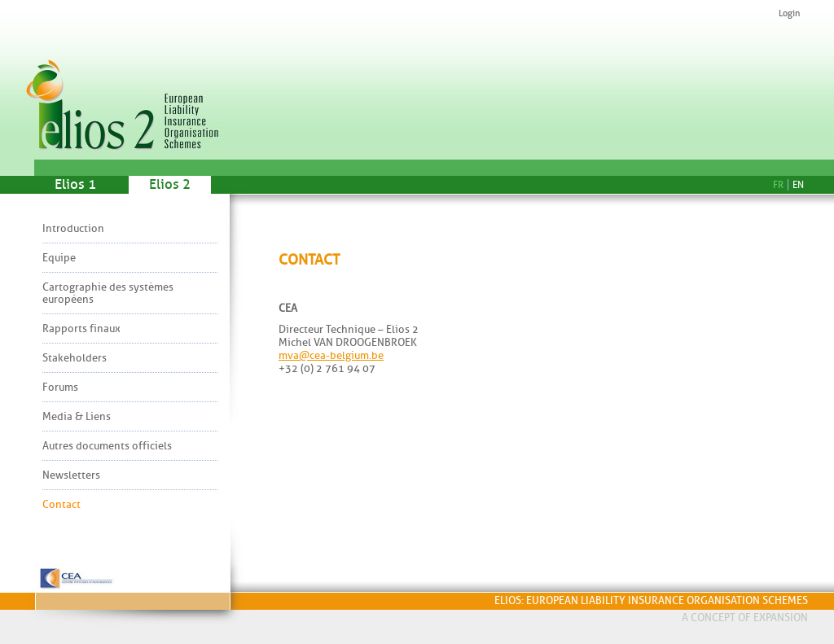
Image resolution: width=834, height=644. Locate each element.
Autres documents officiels (107, 446)
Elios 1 (75, 184)
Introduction (73, 228)
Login (789, 13)
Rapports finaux (81, 329)
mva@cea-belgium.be (331, 355)
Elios (128, 79)
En (798, 185)
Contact (61, 504)
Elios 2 (170, 184)
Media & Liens (77, 416)
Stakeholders (75, 358)
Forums (60, 387)
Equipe (59, 258)
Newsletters (71, 475)
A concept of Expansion (745, 618)
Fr (778, 185)
